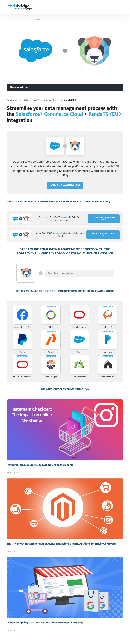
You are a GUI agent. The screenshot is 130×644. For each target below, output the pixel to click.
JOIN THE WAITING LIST (65, 185)
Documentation (20, 87)
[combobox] (79, 273)
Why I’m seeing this (36, 19)
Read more (13, 472)
